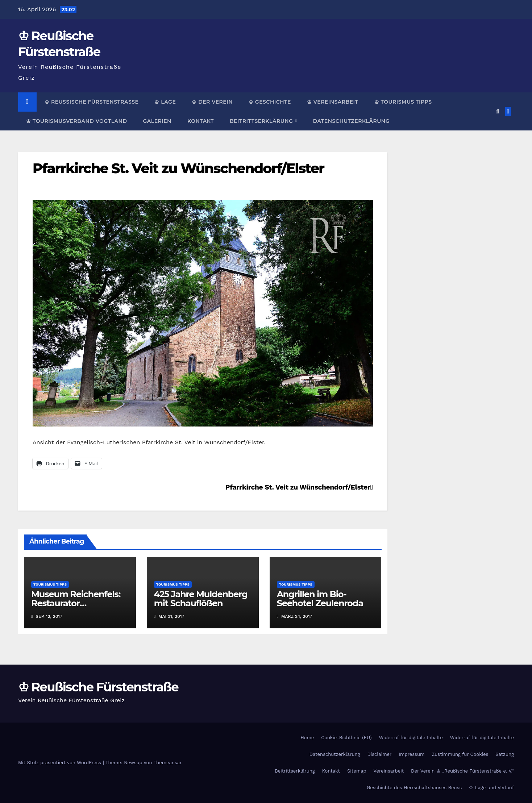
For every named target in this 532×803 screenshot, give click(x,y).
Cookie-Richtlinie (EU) (346, 738)
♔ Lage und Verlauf (491, 788)
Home (307, 738)
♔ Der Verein (212, 102)
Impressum (412, 754)
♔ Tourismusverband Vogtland (76, 121)
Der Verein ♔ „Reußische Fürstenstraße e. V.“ (462, 771)
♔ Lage (165, 102)
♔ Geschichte (270, 102)
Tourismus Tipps (50, 584)
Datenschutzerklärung (351, 121)
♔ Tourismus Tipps (403, 102)
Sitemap (357, 771)
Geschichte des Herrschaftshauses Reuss (414, 788)
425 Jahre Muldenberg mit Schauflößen (201, 599)
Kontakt (201, 121)
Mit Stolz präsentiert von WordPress (61, 763)
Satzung (505, 754)
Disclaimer (379, 754)
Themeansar (168, 763)
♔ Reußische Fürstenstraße (92, 102)
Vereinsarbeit (389, 771)
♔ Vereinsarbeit (333, 102)
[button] (498, 111)
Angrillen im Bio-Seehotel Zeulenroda (320, 599)
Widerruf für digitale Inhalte (411, 738)
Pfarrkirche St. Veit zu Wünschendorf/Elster (178, 168)
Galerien (157, 121)
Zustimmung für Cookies (460, 754)
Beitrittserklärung (262, 121)
